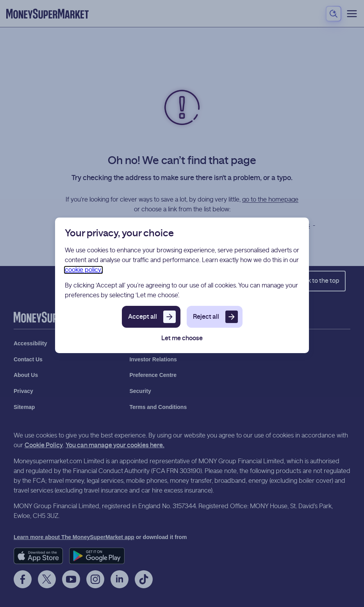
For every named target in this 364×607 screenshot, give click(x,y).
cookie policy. (83, 270)
